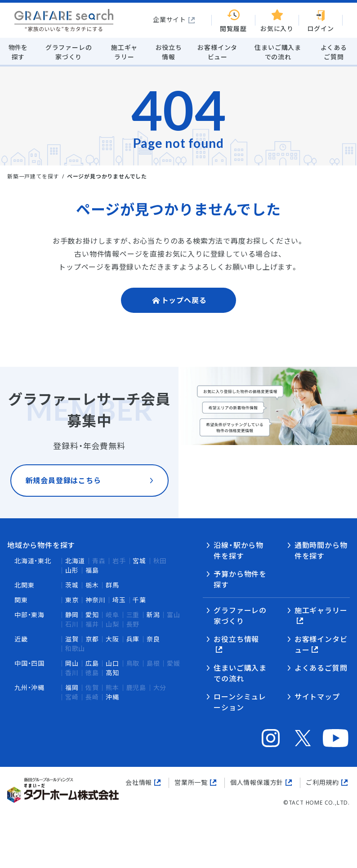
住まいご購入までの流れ (240, 673)
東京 (72, 600)
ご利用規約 (322, 782)
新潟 (153, 615)
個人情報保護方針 (257, 782)
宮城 (139, 561)
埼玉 (119, 600)
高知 (112, 673)
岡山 (72, 663)
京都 (92, 639)
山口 (112, 663)
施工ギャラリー (321, 610)
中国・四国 (29, 663)
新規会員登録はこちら (63, 488)
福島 (92, 570)
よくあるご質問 (321, 668)
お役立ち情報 (236, 639)
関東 (21, 600)
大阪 (112, 639)
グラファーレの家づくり (240, 616)
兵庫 (133, 639)
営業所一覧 (191, 782)
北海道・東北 (33, 561)
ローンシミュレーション (240, 702)
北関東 (24, 585)
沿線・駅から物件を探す (239, 551)
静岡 (72, 615)
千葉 (139, 600)
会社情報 (139, 782)
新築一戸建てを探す (33, 176)
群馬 (112, 585)
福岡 (72, 688)
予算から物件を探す (240, 579)
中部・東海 (29, 615)
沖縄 (112, 697)
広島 (92, 663)
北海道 (75, 561)
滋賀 (72, 639)
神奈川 (95, 600)
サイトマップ (317, 697)
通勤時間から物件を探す (321, 551)
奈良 (153, 639)
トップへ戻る (184, 300)
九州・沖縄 (29, 688)
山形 (72, 570)
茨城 (72, 585)
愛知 (92, 615)
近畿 (21, 639)
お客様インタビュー (321, 645)
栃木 (92, 585)
